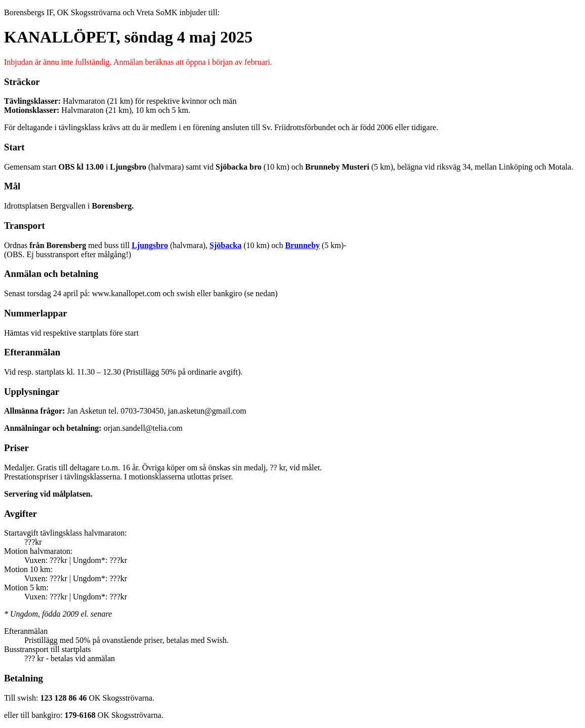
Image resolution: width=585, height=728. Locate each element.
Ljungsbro (150, 245)
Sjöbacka (225, 245)
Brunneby (302, 245)
